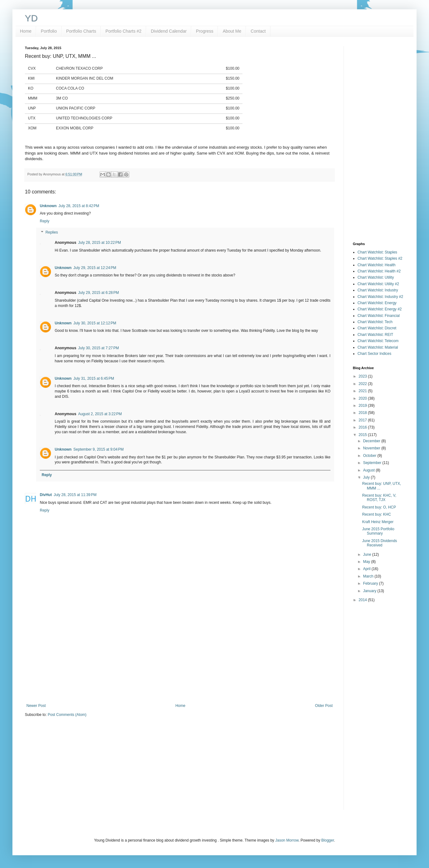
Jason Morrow (287, 840)
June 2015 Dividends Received (380, 543)
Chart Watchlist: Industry (378, 290)
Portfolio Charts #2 (123, 31)
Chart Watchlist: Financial (379, 316)
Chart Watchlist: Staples (377, 252)
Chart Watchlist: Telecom (378, 341)
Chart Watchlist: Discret (377, 328)
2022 (363, 384)
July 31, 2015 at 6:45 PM (94, 378)
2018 (363, 413)
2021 (363, 391)
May (367, 562)
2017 (363, 420)
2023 (363, 376)
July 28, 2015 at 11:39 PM (75, 495)
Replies (52, 232)
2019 (363, 406)
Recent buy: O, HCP (379, 507)
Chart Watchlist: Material (378, 347)
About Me (232, 31)
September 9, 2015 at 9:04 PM (99, 449)
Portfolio (49, 31)
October (370, 456)
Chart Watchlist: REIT (375, 335)
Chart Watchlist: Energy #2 (380, 309)
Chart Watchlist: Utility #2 (378, 284)
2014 (363, 600)
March (369, 576)
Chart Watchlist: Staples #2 (380, 258)
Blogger (328, 840)
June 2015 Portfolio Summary (378, 531)
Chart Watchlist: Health (376, 265)
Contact (258, 31)
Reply (45, 221)
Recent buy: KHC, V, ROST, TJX (379, 498)
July (367, 477)
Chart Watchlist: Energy (377, 303)
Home (26, 31)
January (370, 591)
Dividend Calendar (169, 31)
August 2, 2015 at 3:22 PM (100, 414)
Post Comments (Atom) (67, 715)
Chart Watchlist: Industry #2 (380, 297)
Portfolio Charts (81, 31)
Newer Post (36, 706)
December (372, 441)
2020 (363, 398)
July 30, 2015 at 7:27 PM (98, 348)
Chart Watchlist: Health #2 (379, 271)
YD (31, 18)
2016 (363, 427)
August (369, 470)
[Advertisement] (180, 652)
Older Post (324, 706)
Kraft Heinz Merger (378, 522)
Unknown (48, 206)
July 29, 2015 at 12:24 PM (95, 268)
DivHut (46, 495)
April (367, 569)
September (373, 463)
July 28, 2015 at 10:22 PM (99, 243)
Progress (205, 31)
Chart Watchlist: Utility (376, 277)
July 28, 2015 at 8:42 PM (79, 206)
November (372, 448)
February (371, 583)
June (368, 555)
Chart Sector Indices (374, 354)
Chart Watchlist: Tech (375, 322)
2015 (363, 435)
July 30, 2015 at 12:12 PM (95, 323)
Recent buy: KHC (377, 514)
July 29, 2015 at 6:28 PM (98, 293)
